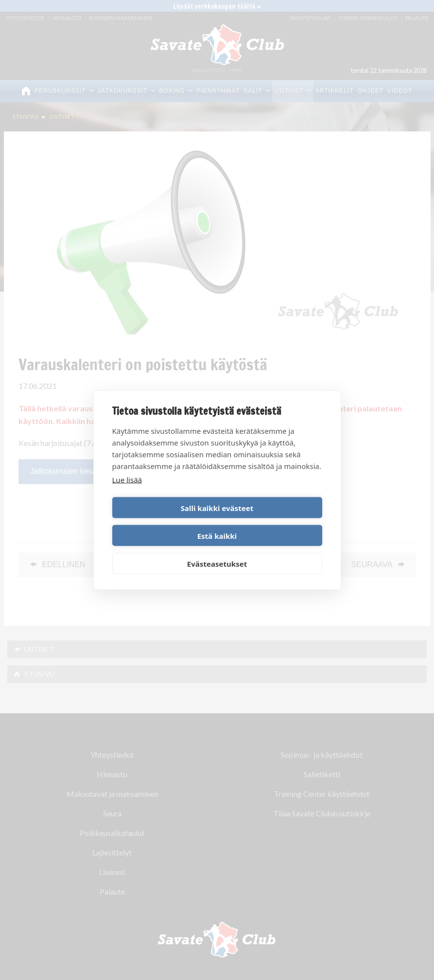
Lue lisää (127, 493)
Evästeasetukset (217, 550)
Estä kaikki (271, 522)
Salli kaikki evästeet (163, 522)
